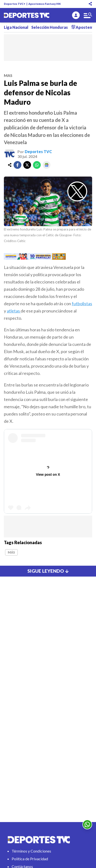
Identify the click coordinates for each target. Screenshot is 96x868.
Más (11, 552)
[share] (10, 165)
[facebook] (17, 165)
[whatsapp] (37, 165)
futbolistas (82, 304)
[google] (47, 165)
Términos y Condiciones (31, 851)
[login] (76, 15)
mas (8, 75)
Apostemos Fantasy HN (44, 4)
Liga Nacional (16, 27)
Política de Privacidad (30, 859)
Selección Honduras (50, 27)
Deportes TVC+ (15, 4)
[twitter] (27, 165)
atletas (14, 311)
